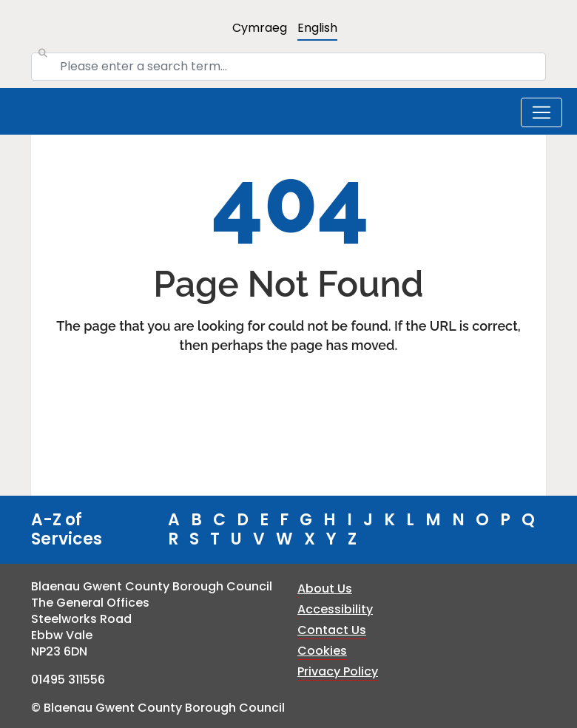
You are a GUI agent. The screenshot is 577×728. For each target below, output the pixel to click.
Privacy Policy (338, 671)
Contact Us (332, 630)
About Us (325, 589)
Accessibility (335, 609)
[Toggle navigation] (541, 112)
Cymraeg (260, 28)
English (317, 28)
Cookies (322, 651)
